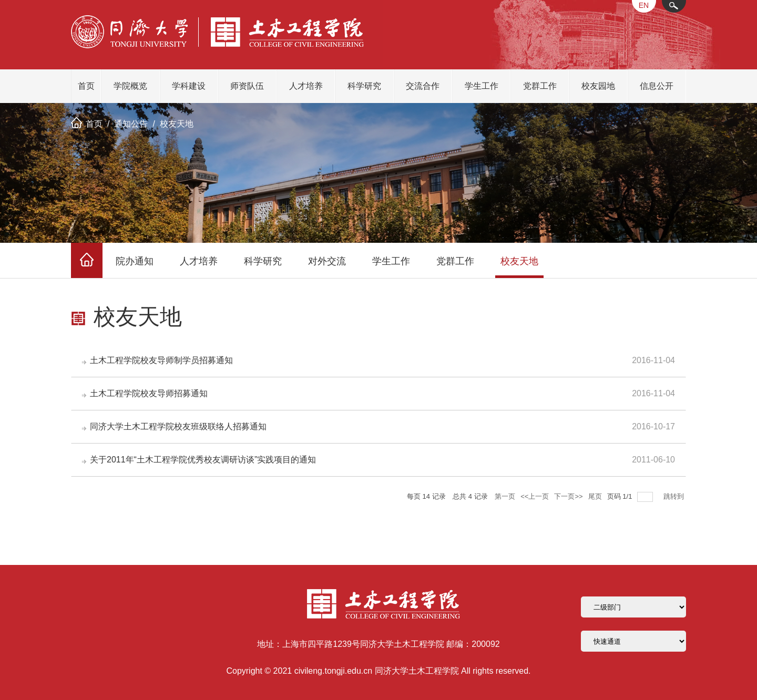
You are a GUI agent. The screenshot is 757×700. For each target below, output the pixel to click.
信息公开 (657, 86)
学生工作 (482, 86)
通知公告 (131, 124)
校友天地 (177, 124)
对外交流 (327, 261)
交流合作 (423, 86)
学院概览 (130, 86)
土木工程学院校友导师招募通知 (149, 393)
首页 (86, 86)
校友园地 (598, 86)
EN (644, 5)
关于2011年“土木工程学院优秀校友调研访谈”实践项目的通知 (203, 460)
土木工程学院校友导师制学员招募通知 (161, 360)
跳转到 (675, 496)
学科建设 (189, 86)
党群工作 (540, 86)
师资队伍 (247, 86)
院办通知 (135, 261)
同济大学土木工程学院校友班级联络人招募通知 (178, 426)
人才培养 (306, 86)
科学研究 (364, 86)
